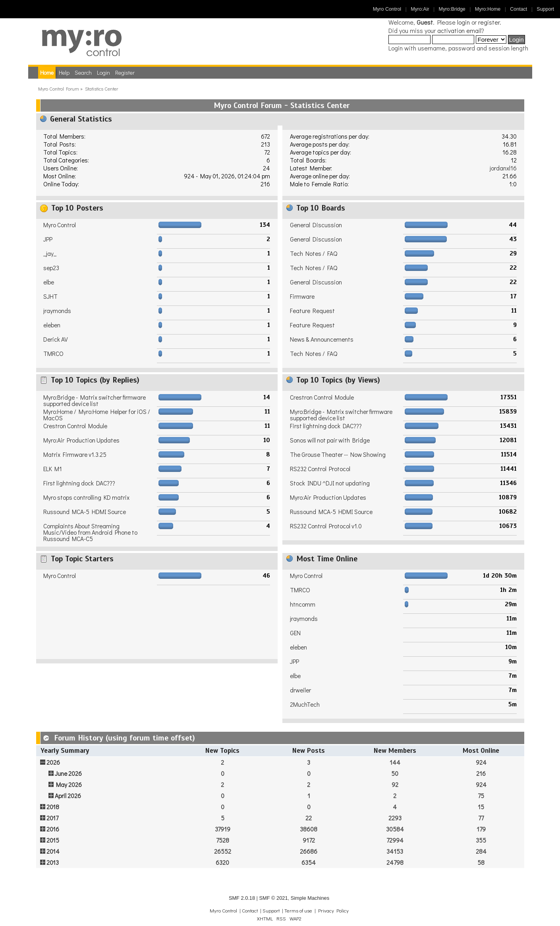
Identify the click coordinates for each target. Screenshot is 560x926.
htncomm (303, 604)
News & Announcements (322, 339)
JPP (48, 239)
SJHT (50, 296)
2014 (53, 851)
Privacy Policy (333, 911)
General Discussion (316, 225)
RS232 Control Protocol (320, 469)
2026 (53, 762)
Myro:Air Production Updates (81, 440)
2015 (53, 840)
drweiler (300, 690)
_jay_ (50, 253)
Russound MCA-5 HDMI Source (85, 512)
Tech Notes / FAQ (314, 253)
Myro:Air (420, 9)
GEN (295, 633)
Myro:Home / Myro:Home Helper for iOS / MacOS (97, 415)
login (463, 22)
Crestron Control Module (75, 426)
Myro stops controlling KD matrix (86, 497)
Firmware (302, 296)
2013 (53, 862)
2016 (53, 829)
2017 (52, 818)
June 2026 (68, 773)
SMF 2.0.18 (242, 898)
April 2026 (68, 796)
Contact (518, 9)
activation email (459, 30)
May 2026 (69, 785)
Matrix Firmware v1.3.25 (75, 454)
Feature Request (312, 311)
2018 (53, 807)
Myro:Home (488, 9)
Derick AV (56, 339)
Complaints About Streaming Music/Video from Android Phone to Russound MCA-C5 (90, 532)
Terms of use (298, 911)
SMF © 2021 (273, 898)
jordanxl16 (503, 168)
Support (545, 9)
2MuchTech (305, 704)
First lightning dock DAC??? (79, 483)
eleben (52, 325)
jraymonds (57, 311)
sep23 (51, 268)
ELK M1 (53, 469)
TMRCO (53, 354)
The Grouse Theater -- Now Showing (338, 454)
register (489, 22)
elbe (49, 282)
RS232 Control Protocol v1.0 (326, 526)
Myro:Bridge (452, 9)
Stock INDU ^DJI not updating (330, 483)
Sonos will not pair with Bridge (330, 440)
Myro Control (387, 9)
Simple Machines (310, 898)
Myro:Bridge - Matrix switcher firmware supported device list (95, 400)
